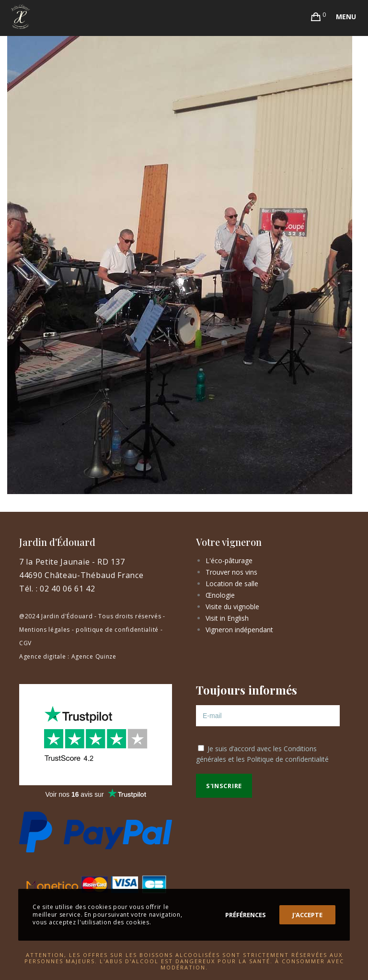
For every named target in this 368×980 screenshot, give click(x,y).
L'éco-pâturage (229, 561)
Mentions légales (45, 630)
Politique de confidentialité (288, 759)
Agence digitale (43, 656)
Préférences (246, 915)
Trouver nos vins (231, 572)
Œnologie (220, 595)
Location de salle (232, 584)
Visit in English (227, 618)
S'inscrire (224, 786)
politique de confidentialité (117, 630)
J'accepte (307, 915)
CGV (25, 643)
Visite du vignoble (232, 607)
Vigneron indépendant (239, 630)
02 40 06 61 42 (68, 589)
